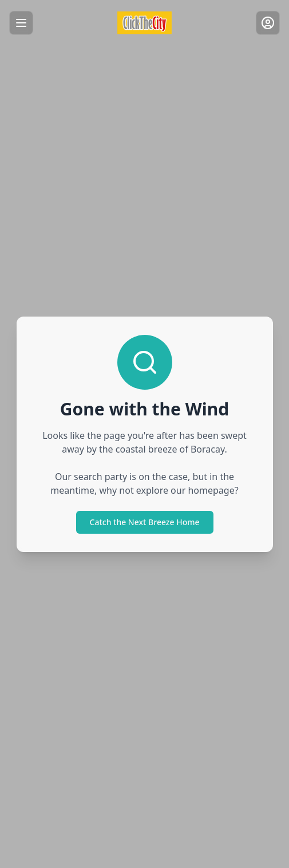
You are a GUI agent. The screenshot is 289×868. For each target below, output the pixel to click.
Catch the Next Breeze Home (145, 522)
